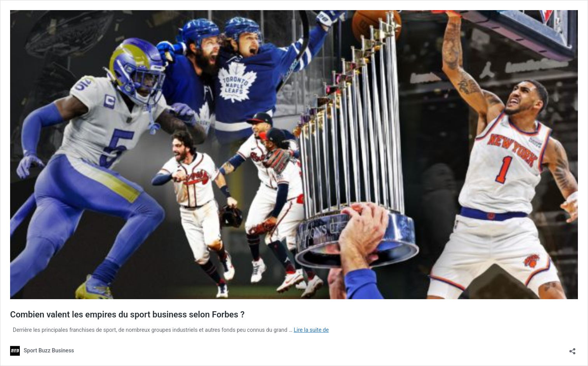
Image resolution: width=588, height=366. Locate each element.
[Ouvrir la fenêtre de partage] (572, 349)
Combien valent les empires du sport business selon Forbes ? (127, 315)
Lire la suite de (311, 330)
